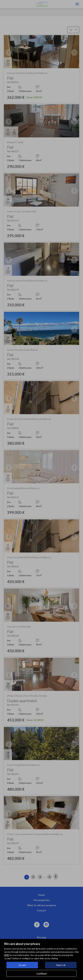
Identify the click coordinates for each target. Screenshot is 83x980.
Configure (42, 973)
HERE (7, 955)
